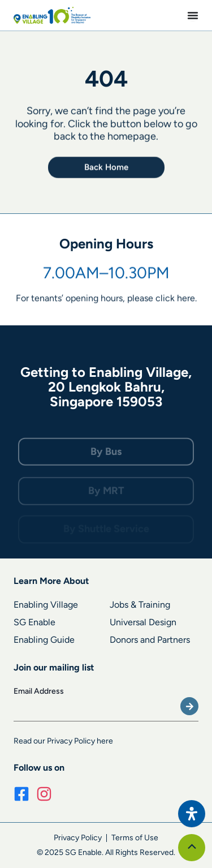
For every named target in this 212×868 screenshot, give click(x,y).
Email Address (39, 691)
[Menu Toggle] (193, 15)
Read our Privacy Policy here (63, 741)
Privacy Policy (78, 838)
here (186, 300)
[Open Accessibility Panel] (192, 814)
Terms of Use (135, 838)
